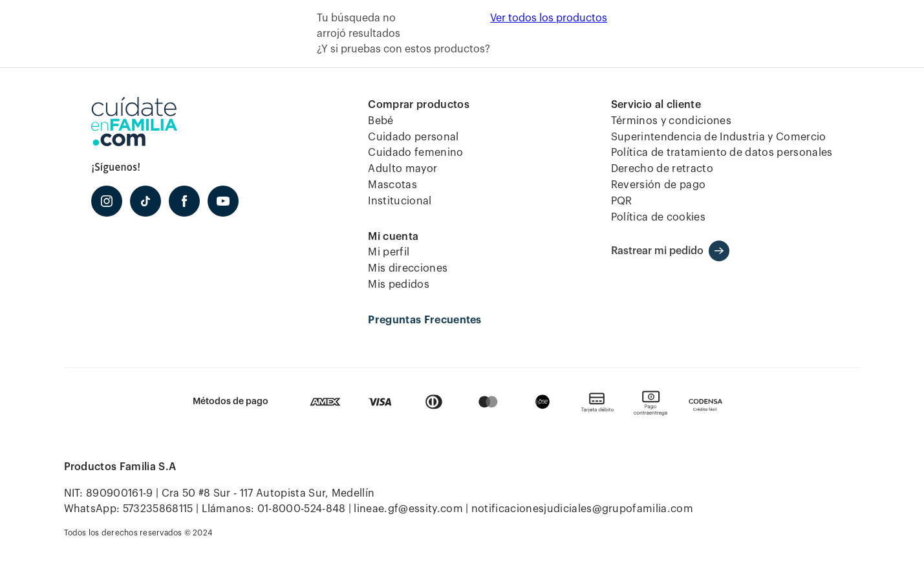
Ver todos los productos (549, 18)
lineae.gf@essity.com (408, 509)
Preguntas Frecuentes (424, 320)
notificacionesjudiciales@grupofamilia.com (582, 509)
